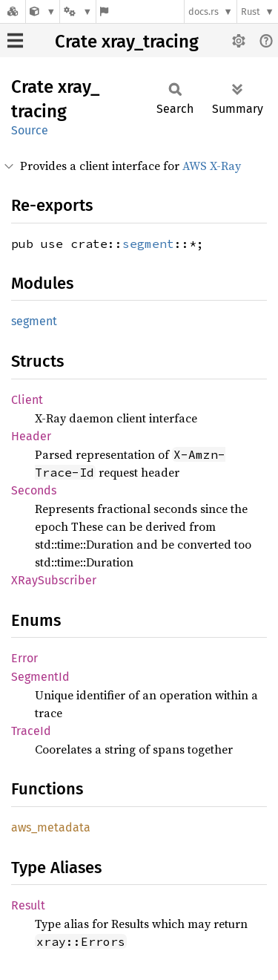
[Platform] (78, 12)
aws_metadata (51, 827)
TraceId (31, 731)
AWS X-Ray (212, 166)
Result (28, 905)
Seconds (34, 490)
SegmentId (40, 677)
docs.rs (203, 12)
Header (31, 436)
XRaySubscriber (54, 580)
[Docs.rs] (13, 12)
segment (148, 244)
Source (30, 130)
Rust (251, 12)
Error (24, 658)
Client (27, 400)
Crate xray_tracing (127, 42)
